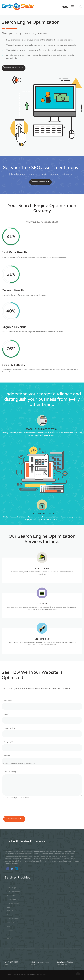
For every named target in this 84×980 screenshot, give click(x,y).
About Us (9, 923)
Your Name (8, 700)
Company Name (10, 742)
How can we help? (10, 772)
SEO (8, 907)
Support (9, 930)
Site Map (43, 974)
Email (6, 714)
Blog (8, 926)
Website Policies (33, 974)
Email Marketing (12, 899)
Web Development (13, 892)
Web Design (10, 888)
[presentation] (18, 808)
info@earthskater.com (40, 962)
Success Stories (12, 919)
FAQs (8, 934)
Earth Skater (19, 974)
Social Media (11, 896)
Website (7, 756)
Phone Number (10, 728)
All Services (10, 911)
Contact (9, 938)
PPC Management (13, 903)
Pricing (8, 915)
